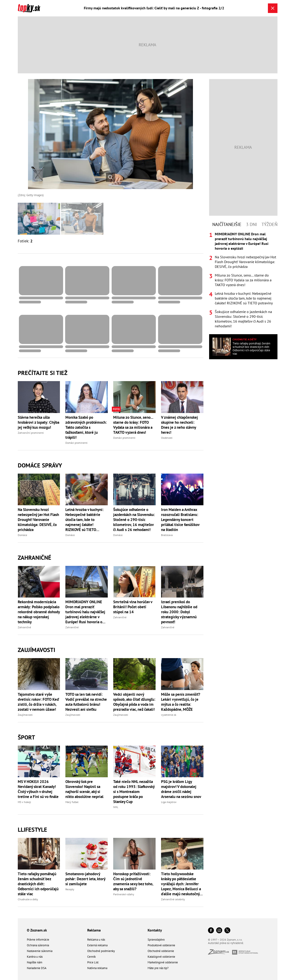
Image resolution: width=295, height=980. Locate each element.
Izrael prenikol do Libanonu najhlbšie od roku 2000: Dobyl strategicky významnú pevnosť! (179, 612)
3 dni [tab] (251, 224)
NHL (116, 807)
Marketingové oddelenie (163, 962)
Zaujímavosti (36, 650)
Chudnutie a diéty (28, 899)
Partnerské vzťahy (124, 894)
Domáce (22, 535)
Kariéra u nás (35, 957)
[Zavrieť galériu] (273, 8)
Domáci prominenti (76, 443)
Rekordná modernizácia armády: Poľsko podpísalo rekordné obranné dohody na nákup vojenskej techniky (39, 612)
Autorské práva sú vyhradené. (226, 943)
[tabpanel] (243, 280)
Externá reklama (97, 945)
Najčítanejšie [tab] (227, 224)
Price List (93, 962)
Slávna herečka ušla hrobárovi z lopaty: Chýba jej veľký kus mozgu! (38, 422)
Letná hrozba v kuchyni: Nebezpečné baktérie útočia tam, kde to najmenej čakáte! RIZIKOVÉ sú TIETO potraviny (85, 520)
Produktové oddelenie (161, 945)
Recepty (70, 889)
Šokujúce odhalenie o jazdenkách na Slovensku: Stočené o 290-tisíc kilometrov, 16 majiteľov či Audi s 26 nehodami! (134, 520)
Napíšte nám (35, 962)
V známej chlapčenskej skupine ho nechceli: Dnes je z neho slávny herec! (180, 425)
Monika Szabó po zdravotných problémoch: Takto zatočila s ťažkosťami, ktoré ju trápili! (86, 427)
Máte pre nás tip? (158, 968)
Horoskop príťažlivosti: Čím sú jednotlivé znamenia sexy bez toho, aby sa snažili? (133, 881)
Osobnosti (167, 438)
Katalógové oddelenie (161, 957)
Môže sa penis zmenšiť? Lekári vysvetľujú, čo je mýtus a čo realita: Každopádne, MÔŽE (181, 702)
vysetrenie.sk (169, 715)
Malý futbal (72, 802)
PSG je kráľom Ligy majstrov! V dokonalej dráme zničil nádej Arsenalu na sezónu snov (181, 789)
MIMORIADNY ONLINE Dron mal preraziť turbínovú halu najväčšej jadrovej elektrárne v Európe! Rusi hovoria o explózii (85, 612)
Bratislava (167, 535)
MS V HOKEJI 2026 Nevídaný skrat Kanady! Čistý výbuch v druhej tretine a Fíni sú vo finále (38, 789)
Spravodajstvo (156, 940)
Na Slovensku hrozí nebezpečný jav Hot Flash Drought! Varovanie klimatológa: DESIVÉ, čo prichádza (38, 520)
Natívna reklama (97, 968)
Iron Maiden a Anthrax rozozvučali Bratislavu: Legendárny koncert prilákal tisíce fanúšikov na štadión (180, 520)
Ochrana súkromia (38, 945)
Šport (26, 737)
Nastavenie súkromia (40, 951)
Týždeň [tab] (269, 224)
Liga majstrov (169, 802)
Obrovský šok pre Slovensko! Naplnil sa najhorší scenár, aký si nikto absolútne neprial (84, 789)
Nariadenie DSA (37, 968)
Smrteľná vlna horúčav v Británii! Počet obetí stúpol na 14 (133, 607)
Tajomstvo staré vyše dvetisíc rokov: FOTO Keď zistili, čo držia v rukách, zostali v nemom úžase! (38, 702)
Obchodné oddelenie (161, 951)
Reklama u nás (96, 940)
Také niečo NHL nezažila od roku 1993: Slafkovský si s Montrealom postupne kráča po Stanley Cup (134, 792)
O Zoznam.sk (37, 930)
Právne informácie (38, 940)
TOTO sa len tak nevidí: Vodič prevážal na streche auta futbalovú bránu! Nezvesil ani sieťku (86, 702)
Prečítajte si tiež (43, 373)
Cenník (91, 957)
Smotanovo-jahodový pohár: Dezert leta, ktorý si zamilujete (85, 879)
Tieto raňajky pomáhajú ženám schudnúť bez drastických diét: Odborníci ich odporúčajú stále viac (38, 884)
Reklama (94, 930)
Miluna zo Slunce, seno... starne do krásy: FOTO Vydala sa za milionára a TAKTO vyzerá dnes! (133, 425)
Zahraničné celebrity (173, 899)
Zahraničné (35, 558)
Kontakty (155, 930)
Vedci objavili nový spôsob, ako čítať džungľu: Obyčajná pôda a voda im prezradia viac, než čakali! (134, 702)
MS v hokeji (24, 802)
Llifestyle (32, 830)
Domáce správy (40, 465)
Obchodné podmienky (101, 951)
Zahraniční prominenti (31, 433)
